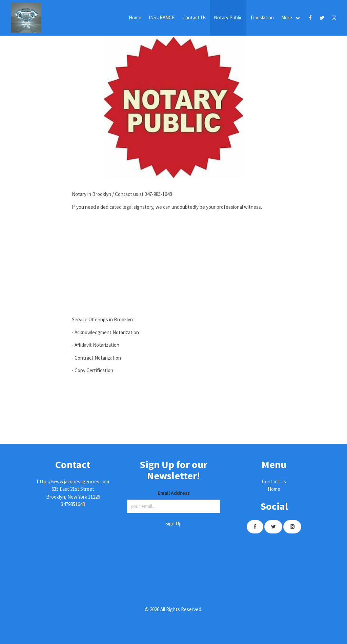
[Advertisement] (173, 263)
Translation (262, 17)
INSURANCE (162, 17)
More (287, 17)
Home (135, 17)
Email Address (174, 493)
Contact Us (194, 17)
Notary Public (228, 17)
